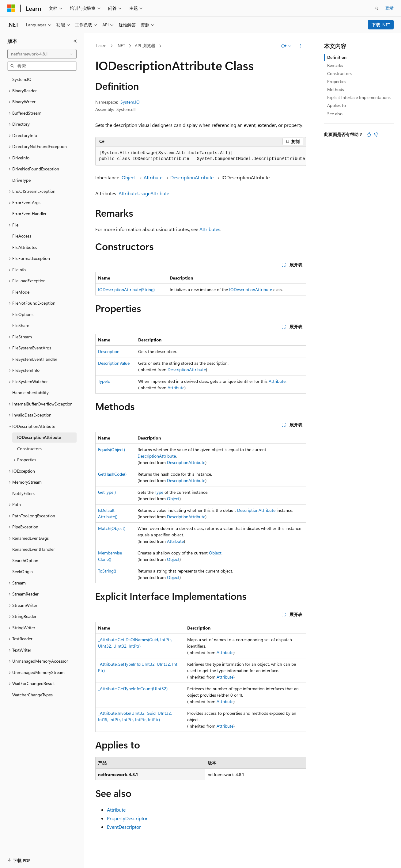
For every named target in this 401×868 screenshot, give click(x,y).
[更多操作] (300, 46)
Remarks (335, 65)
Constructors (339, 73)
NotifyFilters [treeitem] (23, 493)
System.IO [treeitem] (22, 79)
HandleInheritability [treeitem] (30, 392)
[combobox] (42, 54)
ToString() (107, 571)
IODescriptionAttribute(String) (126, 289)
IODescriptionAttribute (251, 289)
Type (159, 492)
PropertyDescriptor (127, 818)
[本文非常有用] (369, 135)
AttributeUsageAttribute (144, 193)
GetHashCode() (112, 474)
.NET (121, 46)
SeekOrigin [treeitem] (23, 571)
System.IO (130, 102)
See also (335, 114)
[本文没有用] (376, 135)
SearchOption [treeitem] (25, 560)
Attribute (153, 177)
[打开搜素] (376, 8)
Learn (101, 46)
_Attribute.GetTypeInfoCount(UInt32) (133, 689)
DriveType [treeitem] (21, 180)
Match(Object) (112, 528)
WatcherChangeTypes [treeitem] (32, 695)
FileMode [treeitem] (21, 292)
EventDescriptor (124, 827)
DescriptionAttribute (192, 177)
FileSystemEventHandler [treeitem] (35, 359)
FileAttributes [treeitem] (25, 247)
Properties (337, 81)
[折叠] (75, 41)
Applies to (337, 105)
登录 (389, 8)
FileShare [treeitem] (21, 325)
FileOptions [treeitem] (23, 314)
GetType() (107, 492)
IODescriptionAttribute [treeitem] (39, 437)
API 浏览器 (145, 46)
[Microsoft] (11, 8)
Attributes (210, 229)
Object (129, 177)
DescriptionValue (114, 363)
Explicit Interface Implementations (359, 97)
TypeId (104, 381)
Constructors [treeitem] (29, 449)
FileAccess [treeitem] (22, 236)
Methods (336, 89)
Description (109, 351)
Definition (337, 57)
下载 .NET (381, 25)
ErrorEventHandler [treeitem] (29, 213)
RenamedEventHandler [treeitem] (34, 549)
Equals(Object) (112, 449)
